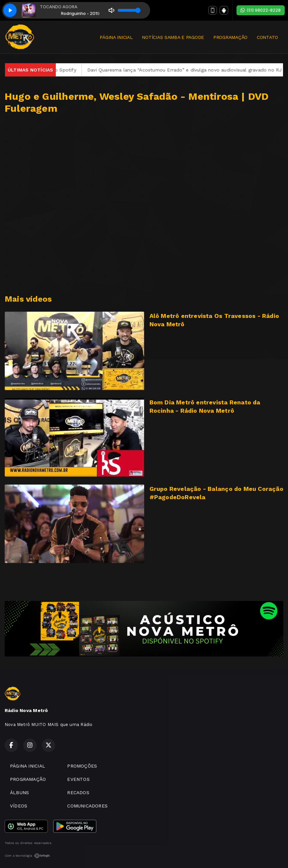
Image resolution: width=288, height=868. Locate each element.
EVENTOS (78, 779)
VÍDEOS (19, 806)
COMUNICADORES (87, 806)
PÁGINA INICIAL (116, 37)
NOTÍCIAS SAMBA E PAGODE (173, 37)
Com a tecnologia (27, 856)
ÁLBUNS (19, 793)
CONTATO (267, 37)
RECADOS (78, 793)
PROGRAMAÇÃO (230, 37)
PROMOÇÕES (82, 766)
